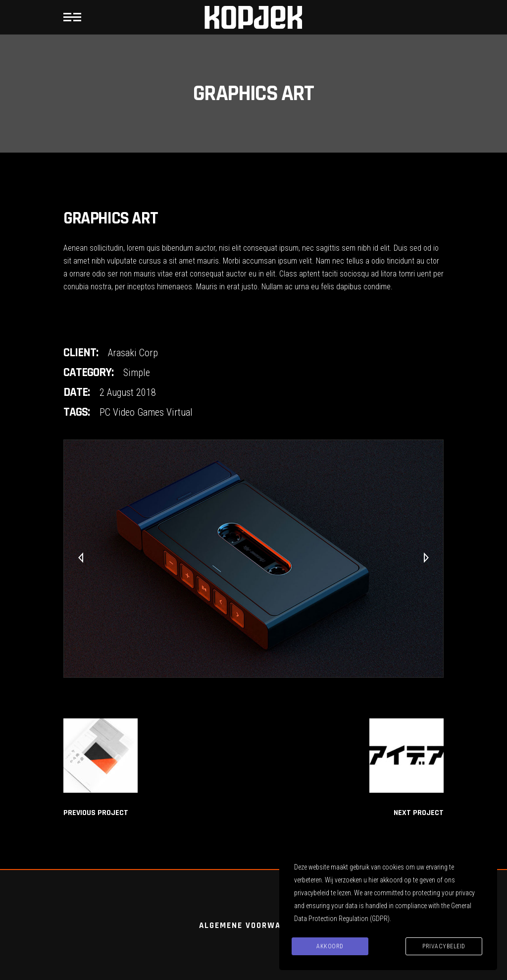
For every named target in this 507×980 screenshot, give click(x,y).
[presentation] (81, 558)
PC (105, 412)
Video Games (138, 412)
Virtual (179, 412)
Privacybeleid (444, 946)
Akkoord (330, 946)
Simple (137, 373)
